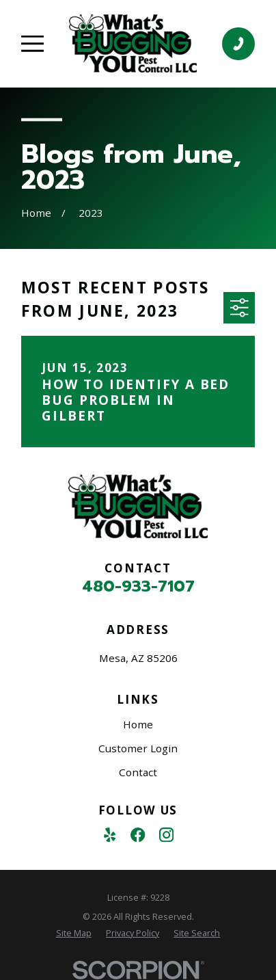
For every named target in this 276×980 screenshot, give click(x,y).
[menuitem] (74, 933)
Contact (138, 772)
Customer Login (138, 748)
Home (138, 724)
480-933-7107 (138, 586)
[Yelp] (110, 835)
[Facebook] (138, 835)
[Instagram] (166, 835)
